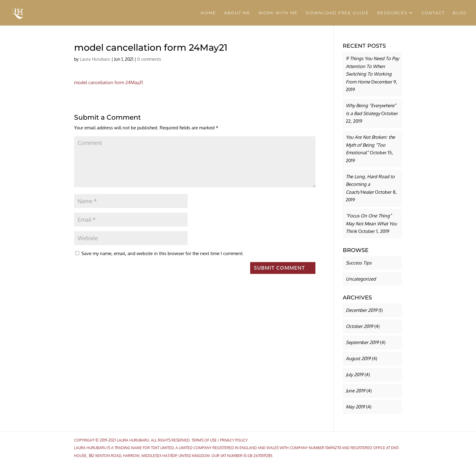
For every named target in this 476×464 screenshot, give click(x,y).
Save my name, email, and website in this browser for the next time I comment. (163, 253)
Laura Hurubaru (95, 59)
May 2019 (355, 407)
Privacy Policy (234, 440)
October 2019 (359, 326)
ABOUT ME (237, 13)
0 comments (149, 59)
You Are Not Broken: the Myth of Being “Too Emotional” (370, 145)
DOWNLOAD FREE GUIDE (337, 13)
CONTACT (433, 13)
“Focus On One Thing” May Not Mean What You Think (371, 223)
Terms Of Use (204, 440)
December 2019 (362, 310)
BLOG (460, 13)
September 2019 (362, 342)
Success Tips (359, 263)
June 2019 (355, 391)
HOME (208, 13)
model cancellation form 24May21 (109, 82)
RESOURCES (392, 13)
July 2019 (355, 375)
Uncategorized (361, 279)
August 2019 (358, 358)
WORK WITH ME (278, 13)
